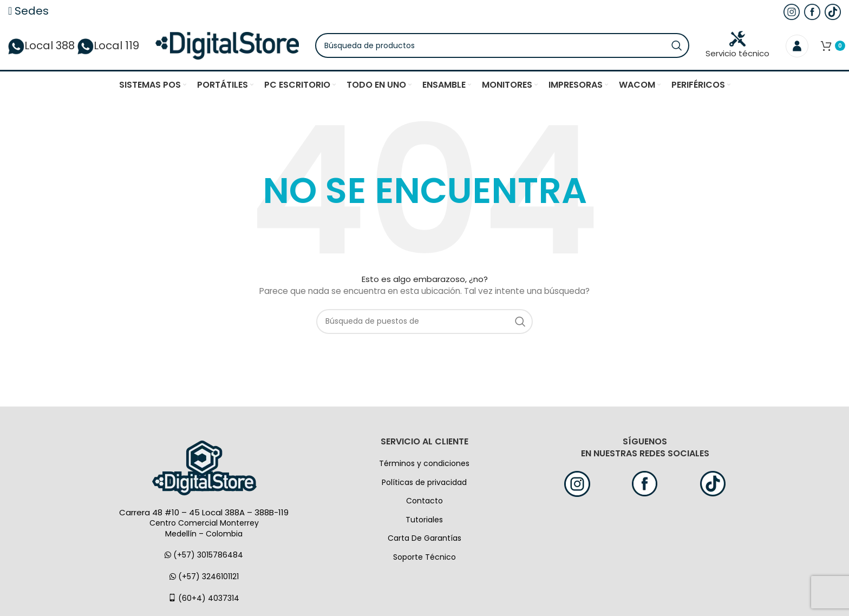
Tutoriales (424, 520)
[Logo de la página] (228, 45)
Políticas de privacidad (424, 483)
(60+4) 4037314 (204, 599)
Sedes (28, 11)
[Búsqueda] (503, 46)
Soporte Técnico (424, 558)
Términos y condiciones (424, 464)
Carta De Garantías (424, 539)
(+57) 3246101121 (204, 577)
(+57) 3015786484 (204, 556)
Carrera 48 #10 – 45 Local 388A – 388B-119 (204, 513)
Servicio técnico (737, 45)
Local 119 (108, 46)
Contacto (424, 502)
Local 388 (41, 46)
